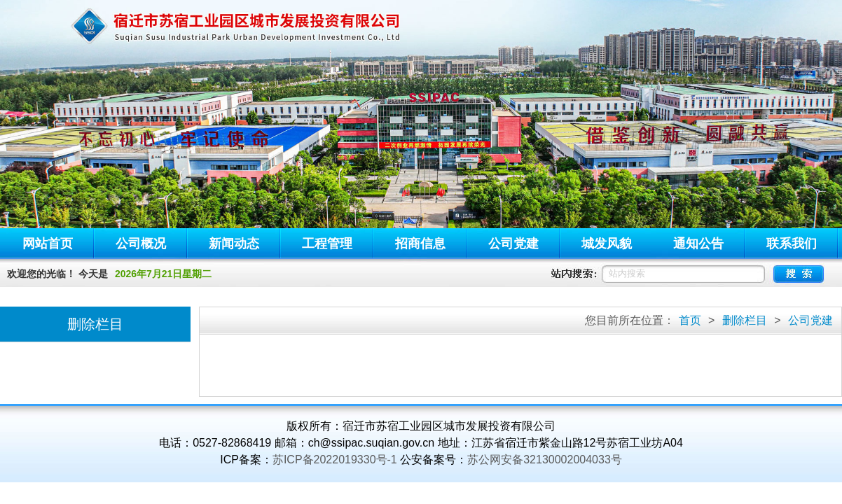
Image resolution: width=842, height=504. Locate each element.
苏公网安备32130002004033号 (545, 460)
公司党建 (810, 320)
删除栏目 (745, 320)
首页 (690, 320)
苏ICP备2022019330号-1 (335, 460)
